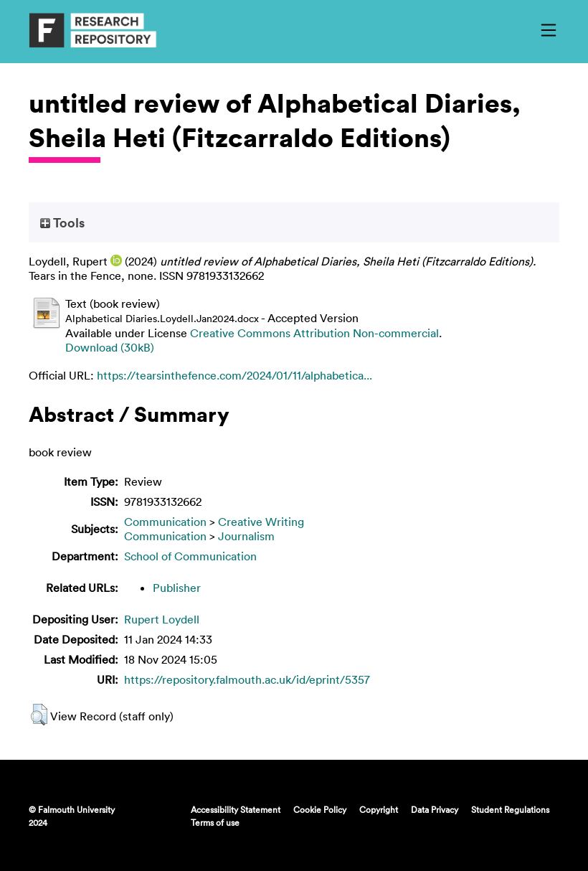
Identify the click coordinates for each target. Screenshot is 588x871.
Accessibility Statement (236, 809)
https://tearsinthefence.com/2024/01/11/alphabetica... (234, 375)
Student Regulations (510, 809)
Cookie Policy (320, 809)
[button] (39, 715)
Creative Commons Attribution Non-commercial (314, 333)
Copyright (379, 809)
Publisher (177, 588)
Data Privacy (435, 809)
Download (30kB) (110, 347)
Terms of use (215, 822)
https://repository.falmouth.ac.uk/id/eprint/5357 (247, 679)
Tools (62, 222)
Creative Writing (261, 522)
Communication (165, 522)
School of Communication (190, 556)
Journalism (246, 536)
